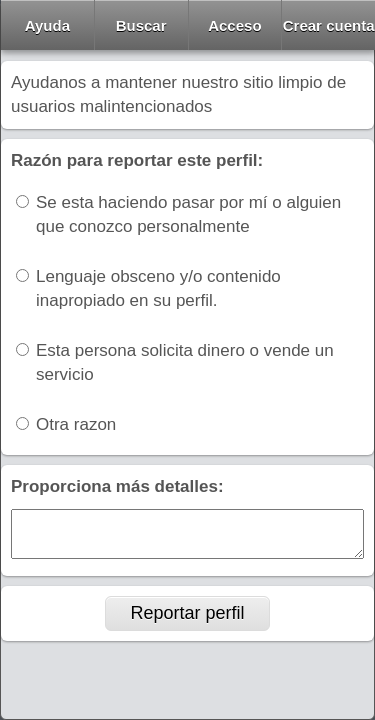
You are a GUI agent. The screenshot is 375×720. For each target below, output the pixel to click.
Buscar (141, 25)
